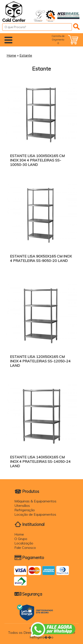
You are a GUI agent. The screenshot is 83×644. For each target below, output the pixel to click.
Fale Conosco (25, 548)
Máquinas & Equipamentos (35, 501)
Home (11, 55)
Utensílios (22, 506)
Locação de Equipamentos (35, 514)
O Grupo (21, 539)
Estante (26, 55)
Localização (24, 543)
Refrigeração (25, 510)
